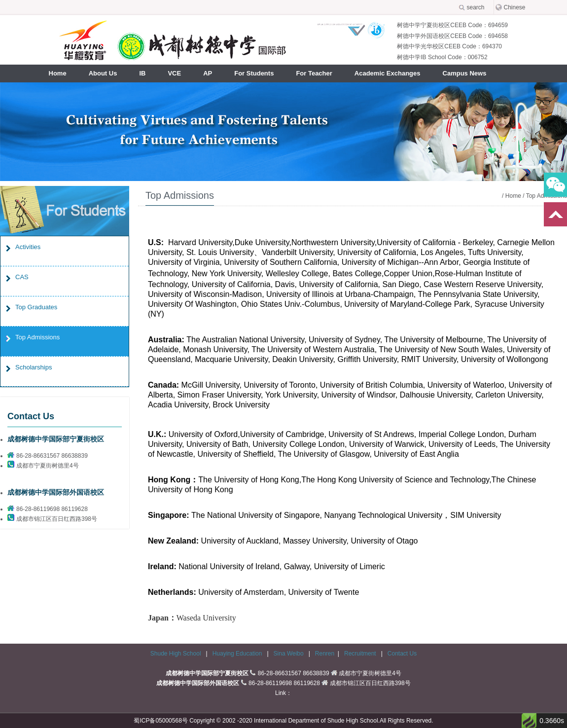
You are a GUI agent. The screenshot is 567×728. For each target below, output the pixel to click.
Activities (28, 247)
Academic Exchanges (388, 73)
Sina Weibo (289, 654)
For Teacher (314, 73)
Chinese (515, 7)
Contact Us (402, 654)
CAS (22, 277)
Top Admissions (37, 337)
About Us (103, 73)
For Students (254, 73)
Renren (325, 654)
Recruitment (361, 654)
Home (58, 73)
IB (142, 73)
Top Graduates (36, 307)
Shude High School (176, 654)
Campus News (465, 73)
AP (208, 73)
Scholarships (34, 367)
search (476, 7)
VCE (174, 73)
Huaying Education (238, 654)
